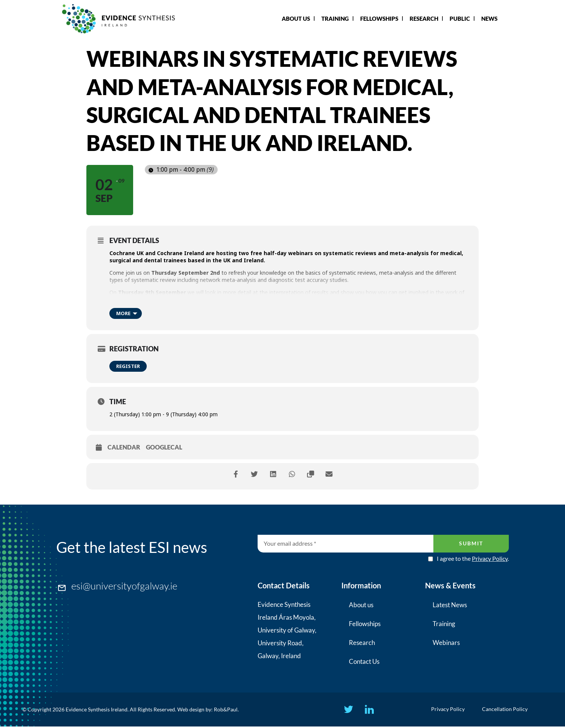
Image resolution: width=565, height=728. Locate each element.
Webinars (446, 643)
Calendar (124, 447)
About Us (296, 18)
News (489, 18)
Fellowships (379, 18)
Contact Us (364, 661)
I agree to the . (473, 559)
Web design (191, 710)
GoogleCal (164, 447)
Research (424, 18)
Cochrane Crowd (176, 299)
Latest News (450, 605)
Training (335, 18)
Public (460, 18)
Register (128, 366)
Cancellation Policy (507, 710)
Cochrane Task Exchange (239, 299)
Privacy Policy (490, 558)
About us (361, 605)
